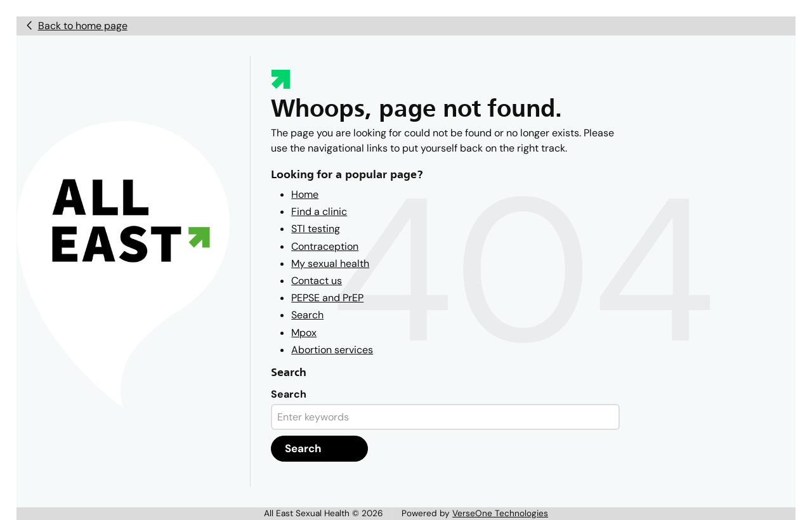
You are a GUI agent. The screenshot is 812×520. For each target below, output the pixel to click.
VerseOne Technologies (500, 513)
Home (305, 194)
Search (307, 315)
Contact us (317, 281)
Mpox (304, 333)
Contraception (325, 246)
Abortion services (332, 350)
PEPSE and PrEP (327, 298)
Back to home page (83, 26)
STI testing (316, 229)
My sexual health (330, 263)
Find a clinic (319, 211)
